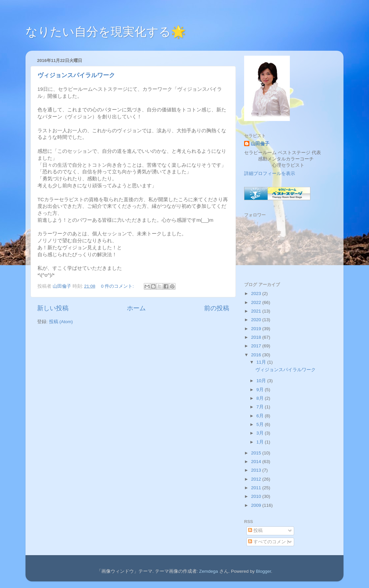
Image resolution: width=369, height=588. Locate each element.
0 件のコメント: (118, 286)
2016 (257, 355)
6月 (261, 416)
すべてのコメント (269, 542)
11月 (262, 362)
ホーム (136, 308)
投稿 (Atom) (61, 322)
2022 (257, 302)
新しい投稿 (53, 308)
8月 (261, 398)
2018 (257, 337)
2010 (257, 496)
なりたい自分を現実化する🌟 (106, 32)
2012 (257, 479)
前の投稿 (217, 308)
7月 (261, 407)
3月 (261, 433)
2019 (257, 329)
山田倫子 (260, 144)
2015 (257, 453)
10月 (262, 381)
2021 (257, 311)
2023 (257, 294)
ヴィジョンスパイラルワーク (76, 75)
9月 (261, 390)
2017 (257, 346)
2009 (257, 505)
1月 (261, 442)
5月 (261, 424)
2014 (257, 462)
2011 (257, 488)
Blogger (263, 571)
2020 (257, 320)
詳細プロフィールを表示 (270, 174)
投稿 (255, 530)
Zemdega (209, 571)
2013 (257, 470)
